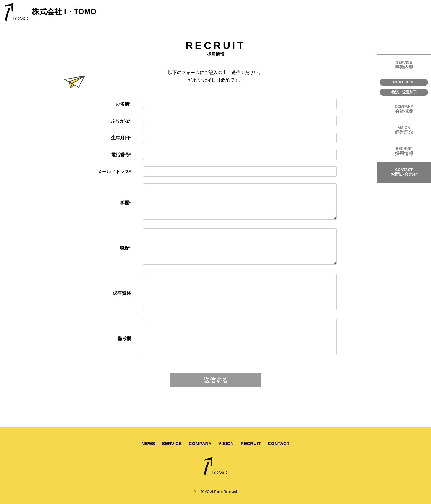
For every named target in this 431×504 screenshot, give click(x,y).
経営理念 (404, 130)
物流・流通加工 (404, 92)
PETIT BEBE (404, 82)
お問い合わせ (404, 172)
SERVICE (172, 443)
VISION (226, 443)
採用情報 (404, 151)
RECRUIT (251, 443)
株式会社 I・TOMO (50, 12)
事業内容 (404, 65)
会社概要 (404, 109)
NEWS (148, 443)
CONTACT (279, 443)
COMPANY (200, 443)
